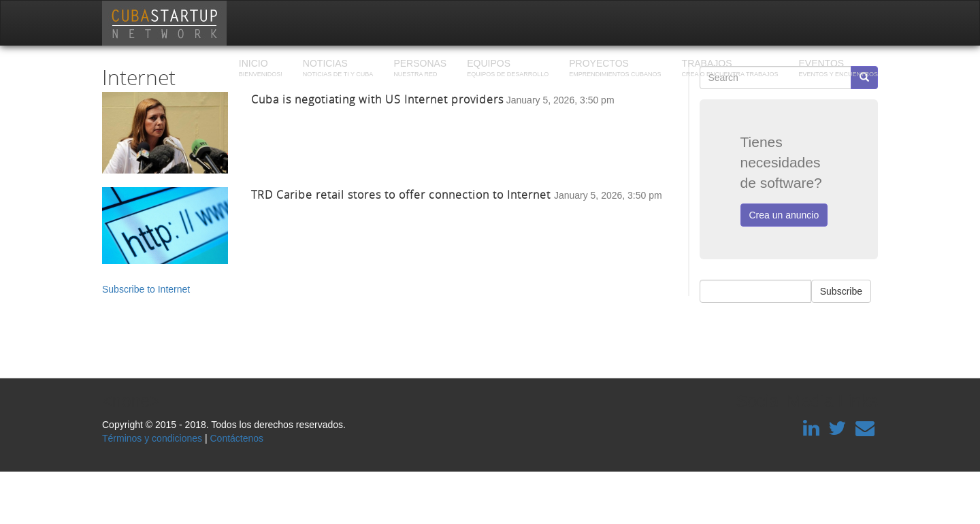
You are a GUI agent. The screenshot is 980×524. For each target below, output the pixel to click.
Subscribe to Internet (146, 289)
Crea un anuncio (784, 215)
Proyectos (615, 69)
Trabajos (730, 69)
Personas (420, 69)
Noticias (338, 69)
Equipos (508, 69)
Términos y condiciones (152, 438)
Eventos (838, 69)
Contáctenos (236, 438)
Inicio (261, 69)
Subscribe (841, 291)
